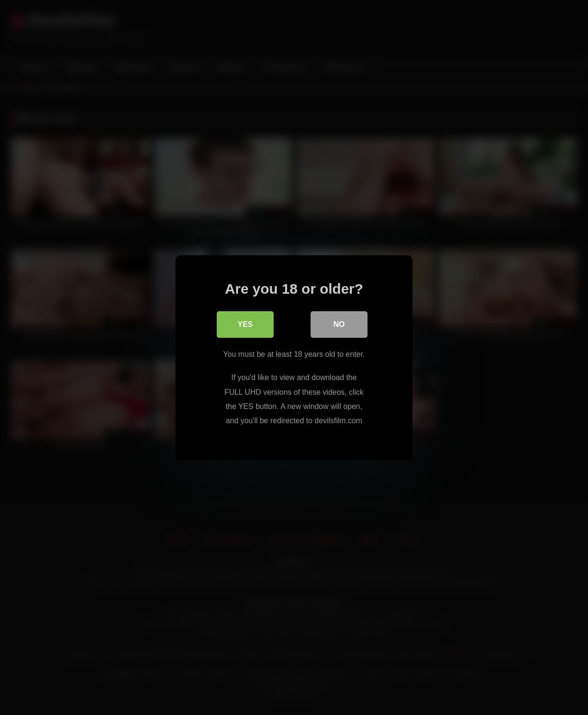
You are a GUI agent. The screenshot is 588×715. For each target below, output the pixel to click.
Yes (245, 324)
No (339, 324)
